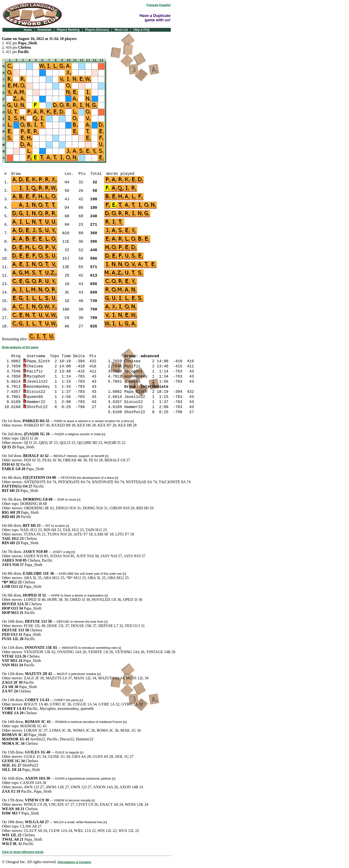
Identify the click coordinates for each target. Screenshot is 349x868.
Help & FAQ (141, 30)
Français (152, 5)
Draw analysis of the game (20, 347)
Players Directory (97, 30)
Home (28, 30)
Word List (121, 30)
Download (44, 30)
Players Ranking (68, 30)
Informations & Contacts (74, 862)
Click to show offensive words (23, 852)
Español (165, 5)
